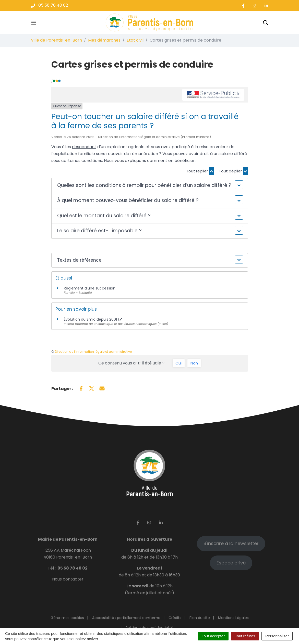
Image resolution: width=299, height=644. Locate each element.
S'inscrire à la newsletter (231, 543)
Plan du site (200, 618)
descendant (84, 147)
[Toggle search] (266, 22)
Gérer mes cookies (67, 618)
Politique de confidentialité (149, 628)
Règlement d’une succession (90, 288)
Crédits (175, 618)
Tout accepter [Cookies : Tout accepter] (213, 636)
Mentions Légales (233, 618)
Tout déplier (233, 171)
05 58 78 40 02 (73, 568)
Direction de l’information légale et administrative (93, 352)
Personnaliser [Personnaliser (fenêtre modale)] (277, 636)
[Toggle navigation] (34, 22)
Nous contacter (68, 579)
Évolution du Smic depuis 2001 (93, 319)
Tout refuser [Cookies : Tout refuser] (245, 636)
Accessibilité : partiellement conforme (126, 618)
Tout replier (200, 171)
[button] (149, 186)
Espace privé (231, 563)
